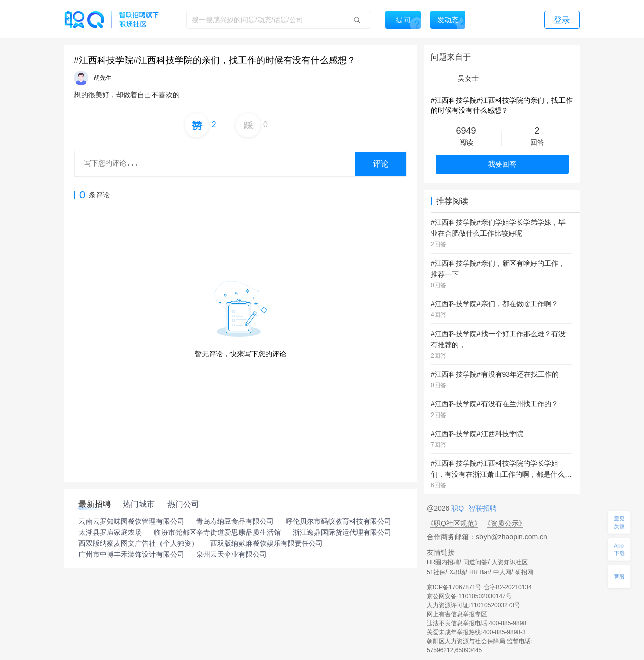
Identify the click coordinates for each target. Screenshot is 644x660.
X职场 (457, 572)
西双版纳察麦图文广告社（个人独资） (138, 543)
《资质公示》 (505, 523)
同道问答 (475, 562)
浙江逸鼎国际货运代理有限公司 (342, 532)
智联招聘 (481, 508)
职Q (459, 508)
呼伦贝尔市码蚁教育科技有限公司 (339, 521)
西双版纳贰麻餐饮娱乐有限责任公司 (267, 543)
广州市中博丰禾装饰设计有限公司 (131, 554)
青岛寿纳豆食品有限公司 (235, 521)
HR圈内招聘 (443, 562)
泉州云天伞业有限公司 (231, 554)
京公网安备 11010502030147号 (469, 596)
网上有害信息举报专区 (457, 614)
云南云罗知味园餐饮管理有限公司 (131, 521)
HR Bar (479, 572)
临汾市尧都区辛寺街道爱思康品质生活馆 (217, 532)
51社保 (436, 572)
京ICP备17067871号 (454, 587)
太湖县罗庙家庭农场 (110, 532)
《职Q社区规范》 (454, 523)
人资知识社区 (510, 562)
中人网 (502, 572)
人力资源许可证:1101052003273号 (473, 605)
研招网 (524, 572)
